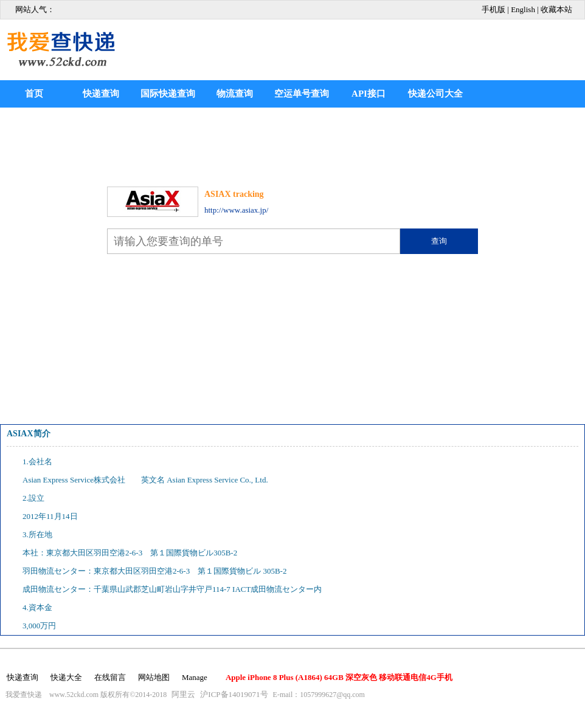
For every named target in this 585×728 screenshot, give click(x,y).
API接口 (369, 94)
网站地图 (154, 677)
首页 (34, 94)
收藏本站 (556, 9)
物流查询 (235, 94)
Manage (195, 677)
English (523, 9)
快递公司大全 (435, 94)
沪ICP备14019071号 (234, 694)
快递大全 (66, 677)
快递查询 (101, 94)
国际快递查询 (168, 94)
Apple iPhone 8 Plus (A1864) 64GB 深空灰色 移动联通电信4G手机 (339, 677)
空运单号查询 (302, 94)
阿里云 (183, 694)
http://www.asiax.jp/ (236, 210)
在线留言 (110, 677)
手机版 (493, 9)
